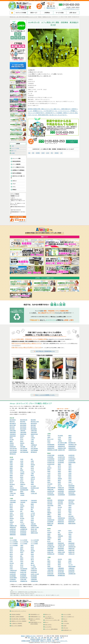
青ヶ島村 (12, 495)
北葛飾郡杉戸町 (24, 581)
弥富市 (59, 484)
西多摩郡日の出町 (35, 488)
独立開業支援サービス (67, 630)
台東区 (32, 461)
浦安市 (32, 517)
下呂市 (59, 541)
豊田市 (70, 470)
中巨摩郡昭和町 (51, 446)
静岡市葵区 (50, 500)
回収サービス (34, 13)
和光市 (11, 560)
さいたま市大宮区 (35, 540)
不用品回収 (33, 639)
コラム (14, 187)
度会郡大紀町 (50, 574)
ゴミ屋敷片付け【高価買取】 (17, 623)
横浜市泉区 (12, 429)
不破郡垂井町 (50, 545)
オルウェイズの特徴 (21, 13)
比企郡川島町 (34, 572)
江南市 (70, 473)
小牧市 (49, 475)
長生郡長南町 (23, 533)
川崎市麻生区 (13, 434)
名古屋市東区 (61, 455)
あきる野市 (33, 486)
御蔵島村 (22, 493)
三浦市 (32, 440)
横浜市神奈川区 (24, 420)
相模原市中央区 (34, 434)
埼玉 (36, 638)
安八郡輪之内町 (51, 547)
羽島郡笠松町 (61, 543)
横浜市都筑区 (34, 429)
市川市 (22, 504)
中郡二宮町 (33, 447)
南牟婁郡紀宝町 (61, 575)
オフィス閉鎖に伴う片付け (18, 167)
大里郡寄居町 (34, 579)
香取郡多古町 (13, 527)
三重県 (49, 557)
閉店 (52, 153)
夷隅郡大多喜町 (34, 533)
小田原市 (33, 438)
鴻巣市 (32, 553)
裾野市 (49, 515)
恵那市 (49, 536)
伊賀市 (59, 567)
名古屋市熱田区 (72, 459)
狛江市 (11, 483)
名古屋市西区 (50, 457)
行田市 (22, 547)
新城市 (70, 475)
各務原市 (49, 538)
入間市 (11, 558)
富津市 (22, 517)
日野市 (22, 479)
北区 (21, 468)
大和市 (32, 441)
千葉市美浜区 (34, 502)
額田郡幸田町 (71, 493)
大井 (61, 153)
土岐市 (70, 536)
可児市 (59, 538)
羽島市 (70, 534)
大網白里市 (33, 524)
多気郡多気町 (61, 570)
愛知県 (49, 453)
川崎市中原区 (34, 431)
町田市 (22, 477)
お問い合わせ (73, 13)
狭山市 (11, 553)
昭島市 (32, 475)
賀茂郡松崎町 (61, 520)
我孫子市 (12, 515)
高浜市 (70, 479)
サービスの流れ (60, 13)
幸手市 (22, 565)
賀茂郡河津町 (71, 518)
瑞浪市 (59, 534)
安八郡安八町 (61, 547)
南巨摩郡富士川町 (72, 445)
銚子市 (11, 504)
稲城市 (11, 486)
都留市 (70, 436)
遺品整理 (49, 639)
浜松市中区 (50, 502)
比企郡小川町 (23, 572)
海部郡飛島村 (71, 489)
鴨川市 (22, 515)
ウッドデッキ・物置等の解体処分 (51, 629)
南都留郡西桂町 (72, 446)
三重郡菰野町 (61, 568)
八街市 (32, 518)
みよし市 (70, 484)
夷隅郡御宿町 (13, 535)
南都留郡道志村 (61, 446)
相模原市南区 (13, 436)
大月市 (59, 437)
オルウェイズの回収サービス (69, 617)
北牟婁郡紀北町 (72, 574)
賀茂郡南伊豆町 (51, 520)
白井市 (22, 520)
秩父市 (32, 547)
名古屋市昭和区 (51, 459)
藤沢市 (22, 438)
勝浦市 (32, 511)
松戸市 (32, 506)
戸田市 (32, 556)
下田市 (70, 513)
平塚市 (32, 436)
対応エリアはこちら (51, 8)
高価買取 (57, 639)
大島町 (32, 490)
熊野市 (59, 565)
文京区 (22, 461)
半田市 (70, 466)
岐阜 (58, 638)
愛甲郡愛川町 (34, 452)
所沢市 (11, 549)
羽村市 (22, 486)
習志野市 (12, 511)
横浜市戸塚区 (13, 425)
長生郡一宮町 (34, 529)
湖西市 (59, 515)
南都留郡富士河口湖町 (52, 450)
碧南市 (49, 470)
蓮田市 (32, 563)
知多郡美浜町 (50, 493)
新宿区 (11, 461)
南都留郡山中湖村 (62, 448)
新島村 (22, 492)
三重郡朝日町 (71, 568)
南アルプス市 (50, 439)
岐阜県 (49, 529)
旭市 (32, 510)
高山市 (70, 531)
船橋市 (32, 504)
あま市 (49, 486)
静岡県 (49, 498)
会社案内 (65, 626)
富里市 (32, 520)
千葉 (39, 638)
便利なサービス (48, 614)
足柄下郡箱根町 (34, 450)
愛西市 (59, 482)
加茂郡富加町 (61, 550)
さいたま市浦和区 (14, 544)
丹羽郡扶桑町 (71, 488)
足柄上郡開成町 (24, 450)
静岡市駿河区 (61, 500)
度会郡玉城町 (61, 572)
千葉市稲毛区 (34, 501)
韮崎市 (70, 437)
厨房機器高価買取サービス (35, 617)
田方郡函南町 (50, 522)
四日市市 (60, 559)
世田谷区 (33, 465)
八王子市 (33, 472)
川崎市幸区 (23, 431)
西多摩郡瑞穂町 (24, 488)
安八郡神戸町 (71, 545)
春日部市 (33, 551)
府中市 (22, 475)
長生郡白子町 (34, 531)
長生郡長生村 (23, 531)
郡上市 (49, 541)
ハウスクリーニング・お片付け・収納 (52, 620)
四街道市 (12, 518)
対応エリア (65, 619)
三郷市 (22, 563)
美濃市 (49, 534)
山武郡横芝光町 (24, 529)
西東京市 (12, 488)
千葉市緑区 (23, 502)
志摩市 (49, 567)
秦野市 (11, 441)
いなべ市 (70, 565)
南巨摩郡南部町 (61, 445)
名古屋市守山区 (51, 462)
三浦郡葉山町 (34, 445)
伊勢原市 (12, 443)
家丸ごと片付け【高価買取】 (17, 626)
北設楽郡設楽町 (51, 495)
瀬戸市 (59, 466)
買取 (33, 153)
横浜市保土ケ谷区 (35, 422)
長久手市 (60, 486)
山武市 (11, 524)
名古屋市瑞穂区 (61, 459)
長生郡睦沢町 (13, 531)
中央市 (49, 443)
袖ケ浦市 (22, 518)
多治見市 (49, 532)
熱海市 (70, 506)
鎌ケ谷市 (33, 515)
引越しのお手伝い (48, 625)
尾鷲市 (59, 563)
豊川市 (59, 468)
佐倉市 (11, 510)
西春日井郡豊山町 (51, 488)
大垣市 (59, 531)
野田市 (11, 508)
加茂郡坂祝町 (50, 550)
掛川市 (59, 511)
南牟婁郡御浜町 (51, 575)
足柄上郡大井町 (24, 449)
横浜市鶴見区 (13, 420)
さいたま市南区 (24, 544)
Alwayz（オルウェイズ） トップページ (19, 611)
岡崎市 (70, 464)
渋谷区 (11, 466)
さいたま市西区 (13, 540)
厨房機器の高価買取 (26, 641)
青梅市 (11, 475)
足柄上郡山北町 (13, 450)
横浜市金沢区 (23, 423)
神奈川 (33, 638)
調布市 (11, 477)
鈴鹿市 (70, 561)
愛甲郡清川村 (13, 454)
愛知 (51, 638)
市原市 (11, 513)
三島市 (49, 507)
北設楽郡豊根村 (72, 495)
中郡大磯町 (23, 447)
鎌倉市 (11, 438)
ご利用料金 (47, 13)
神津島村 (33, 492)
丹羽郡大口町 (61, 488)
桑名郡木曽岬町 (72, 567)
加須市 (32, 549)
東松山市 (22, 551)
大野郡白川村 (71, 554)
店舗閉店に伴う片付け (48, 0)
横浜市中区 (12, 422)
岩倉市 (49, 480)
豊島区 (11, 468)
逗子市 (22, 440)
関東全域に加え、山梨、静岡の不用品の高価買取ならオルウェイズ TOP (23, 17)
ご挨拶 (13, 146)
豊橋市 (59, 464)
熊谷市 (32, 545)
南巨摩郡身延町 (51, 445)
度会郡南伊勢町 (61, 574)
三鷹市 (32, 474)
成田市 (32, 508)
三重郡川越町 (50, 570)
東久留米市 (12, 484)
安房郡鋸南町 (23, 535)
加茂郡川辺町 (71, 550)
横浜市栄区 (33, 427)
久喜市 (11, 562)
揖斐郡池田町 (61, 549)
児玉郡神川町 (13, 579)
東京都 (43, 153)
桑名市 (59, 561)
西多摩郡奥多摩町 (24, 490)
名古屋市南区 (71, 461)
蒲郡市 (70, 471)
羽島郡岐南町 (50, 543)
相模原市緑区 (23, 434)
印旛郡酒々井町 (13, 526)
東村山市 (33, 479)
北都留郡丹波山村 (72, 450)
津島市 (70, 468)
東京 (29, 638)
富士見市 (12, 563)
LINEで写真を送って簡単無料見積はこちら (45, 351)
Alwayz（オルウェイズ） (62, 641)
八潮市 (32, 562)
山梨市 (49, 437)
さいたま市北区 (24, 540)
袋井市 (59, 513)
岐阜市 (49, 531)
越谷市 (11, 556)
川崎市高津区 (13, 432)
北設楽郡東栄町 (61, 495)
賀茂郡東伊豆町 (61, 518)
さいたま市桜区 (34, 542)
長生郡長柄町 (13, 533)
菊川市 (59, 516)
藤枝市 (70, 511)
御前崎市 (49, 516)
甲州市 (70, 441)
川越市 (22, 545)
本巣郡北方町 (71, 549)
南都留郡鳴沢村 (72, 448)
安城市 (49, 471)
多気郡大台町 (50, 572)
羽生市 (22, 553)
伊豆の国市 (71, 516)
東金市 (22, 510)
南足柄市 (12, 445)
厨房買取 (38, 153)
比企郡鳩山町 (23, 574)
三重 (61, 638)
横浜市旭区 (33, 425)
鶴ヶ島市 (33, 565)
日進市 (70, 480)
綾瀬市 (22, 445)
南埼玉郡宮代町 (13, 581)
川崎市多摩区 (23, 432)
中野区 (22, 466)
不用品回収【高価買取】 (16, 614)
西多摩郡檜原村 (13, 490)
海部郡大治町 (50, 489)
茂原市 (22, 508)
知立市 (49, 479)
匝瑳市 (22, 522)
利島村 (11, 492)
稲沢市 (59, 475)
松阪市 (49, 561)
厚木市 (22, 441)
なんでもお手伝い (48, 627)
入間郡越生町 (23, 571)
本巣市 (70, 540)
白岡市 (11, 569)
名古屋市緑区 (61, 462)
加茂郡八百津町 (61, 552)
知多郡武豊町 (61, 493)
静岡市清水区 (71, 500)
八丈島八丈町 (34, 493)
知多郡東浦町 (61, 491)
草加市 (32, 554)
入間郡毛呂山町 (13, 571)
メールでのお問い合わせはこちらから (71, 9)
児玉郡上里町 (23, 579)
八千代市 (33, 513)
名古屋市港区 (61, 461)
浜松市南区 (50, 504)
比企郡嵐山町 (13, 572)
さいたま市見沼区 (14, 542)
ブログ (14, 184)
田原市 (49, 482)
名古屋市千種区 (51, 455)
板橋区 (11, 470)
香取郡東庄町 (23, 527)
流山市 (22, 513)
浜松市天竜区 (50, 506)
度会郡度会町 (71, 572)
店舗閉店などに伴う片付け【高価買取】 (19, 621)
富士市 (59, 509)
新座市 (22, 560)
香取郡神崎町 (34, 526)
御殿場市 (49, 513)
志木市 (32, 558)
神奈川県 (12, 418)
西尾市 (59, 471)
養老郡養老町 (71, 543)
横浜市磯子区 (13, 423)
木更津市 (22, 506)
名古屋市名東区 (72, 462)
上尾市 (22, 554)
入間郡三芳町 (34, 569)
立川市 (11, 474)
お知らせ (14, 181)
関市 (59, 532)
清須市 (70, 482)
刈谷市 (59, 470)
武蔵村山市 (23, 484)
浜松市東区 (60, 502)
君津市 (11, 517)
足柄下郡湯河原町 (24, 452)
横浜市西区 (33, 420)
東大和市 (22, 483)
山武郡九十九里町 (35, 527)
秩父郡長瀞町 (34, 576)
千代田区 (12, 459)
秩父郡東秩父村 (24, 578)
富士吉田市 (60, 436)
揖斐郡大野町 (50, 549)
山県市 (70, 538)
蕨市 (21, 556)
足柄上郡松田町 (34, 449)
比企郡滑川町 (34, 571)
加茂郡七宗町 (50, 552)
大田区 (22, 465)
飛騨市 (59, 540)
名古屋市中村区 (61, 457)
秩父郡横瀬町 (13, 576)
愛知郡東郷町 (71, 486)
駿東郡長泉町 (71, 522)
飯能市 (22, 549)
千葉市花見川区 (24, 501)
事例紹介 (42, 0)
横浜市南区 (23, 422)
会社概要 (13, 153)
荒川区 (32, 468)
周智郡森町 (50, 525)
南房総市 (12, 522)
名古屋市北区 (71, 455)
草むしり (47, 622)
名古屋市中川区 (51, 461)
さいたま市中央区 (24, 542)
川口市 (11, 547)
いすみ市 (22, 524)
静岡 (48, 638)
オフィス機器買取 (16, 164)
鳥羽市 (49, 565)
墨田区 (11, 463)
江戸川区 (22, 472)
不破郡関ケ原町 (61, 545)
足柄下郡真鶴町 (13, 452)
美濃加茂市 (60, 536)
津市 (48, 559)
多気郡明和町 (71, 570)
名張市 (49, 563)
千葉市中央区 (13, 501)
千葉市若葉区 (13, 502)
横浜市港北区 (34, 423)
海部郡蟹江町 (61, 489)
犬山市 (49, 473)
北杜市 (59, 439)
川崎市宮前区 (34, 432)
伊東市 (70, 507)
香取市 (32, 522)
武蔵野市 (22, 474)
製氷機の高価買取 (35, 641)
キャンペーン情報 (16, 158)
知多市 (70, 477)
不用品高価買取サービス (35, 614)
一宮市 (49, 466)
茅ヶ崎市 (12, 440)
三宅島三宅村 (13, 493)
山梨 (42, 638)
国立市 (22, 481)
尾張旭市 (60, 479)
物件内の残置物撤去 (17, 173)
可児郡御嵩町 (61, 554)
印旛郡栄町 (23, 526)
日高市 (11, 567)
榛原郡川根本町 (72, 523)
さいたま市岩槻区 (14, 545)
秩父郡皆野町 (23, 576)
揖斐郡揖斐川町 (72, 547)
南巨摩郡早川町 (72, 443)
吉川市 (22, 567)
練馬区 (22, 470)
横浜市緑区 (12, 427)
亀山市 (70, 563)
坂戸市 (11, 565)
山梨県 (49, 434)
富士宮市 (60, 507)
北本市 (22, 562)
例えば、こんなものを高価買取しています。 (45, 395)
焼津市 (49, 511)
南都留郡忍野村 (51, 448)
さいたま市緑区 (34, 544)
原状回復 (57, 153)
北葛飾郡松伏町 (34, 581)
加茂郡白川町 (71, 552)
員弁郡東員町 (50, 568)
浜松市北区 (60, 504)
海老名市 (22, 443)
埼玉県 (11, 538)
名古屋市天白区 (51, 464)
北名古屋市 (50, 484)
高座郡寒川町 (13, 447)
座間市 (32, 443)
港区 (32, 459)
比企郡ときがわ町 (35, 574)
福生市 (32, 481)
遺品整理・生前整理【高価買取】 (18, 617)
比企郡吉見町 (13, 574)
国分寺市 (12, 481)
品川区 (48, 153)
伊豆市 (70, 515)
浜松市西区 (71, 502)
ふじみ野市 (33, 567)
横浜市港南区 (23, 425)
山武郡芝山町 (13, 529)
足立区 (32, 470)
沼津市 (59, 506)
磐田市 (70, 509)
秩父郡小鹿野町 (13, 578)
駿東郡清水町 (61, 522)
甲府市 (49, 436)
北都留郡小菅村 (61, 450)
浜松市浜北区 (71, 504)
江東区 (22, 463)
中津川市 (70, 532)
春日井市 (49, 468)
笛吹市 (49, 441)
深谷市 (11, 554)
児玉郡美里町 (34, 578)
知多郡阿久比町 (51, 491)
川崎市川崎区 (13, 431)
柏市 (21, 511)
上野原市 (60, 441)
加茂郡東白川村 (51, 554)
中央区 (22, 459)
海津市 (70, 541)
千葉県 (11, 499)
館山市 (11, 506)
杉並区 (32, 466)
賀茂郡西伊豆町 (72, 520)
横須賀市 (22, 436)
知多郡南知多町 (72, 491)
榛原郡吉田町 (61, 523)
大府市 (59, 477)
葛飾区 (11, 472)
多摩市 (32, 484)
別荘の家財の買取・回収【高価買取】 (18, 619)
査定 (29, 153)
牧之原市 (49, 518)
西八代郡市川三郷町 (62, 443)
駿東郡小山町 (50, 523)
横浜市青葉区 (23, 429)
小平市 (11, 479)
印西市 (11, 520)
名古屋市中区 (71, 457)
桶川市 (32, 560)
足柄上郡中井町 (13, 449)
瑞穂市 (49, 540)
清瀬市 (32, 483)
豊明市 (59, 480)
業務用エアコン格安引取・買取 (47, 641)
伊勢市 (70, 559)
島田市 (49, 509)
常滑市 (59, 473)
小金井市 (33, 477)
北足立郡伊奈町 (24, 569)
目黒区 (11, 465)
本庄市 (11, 551)
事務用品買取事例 (16, 161)
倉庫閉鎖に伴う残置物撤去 (18, 170)
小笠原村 (22, 495)
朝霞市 (22, 558)
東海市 (49, 477)
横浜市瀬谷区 (23, 427)
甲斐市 (70, 439)
